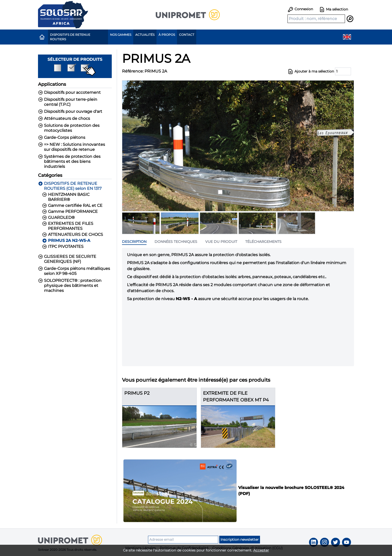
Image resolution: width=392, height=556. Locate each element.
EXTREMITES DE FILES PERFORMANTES (68, 226)
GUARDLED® (58, 218)
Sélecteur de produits (75, 67)
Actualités (145, 35)
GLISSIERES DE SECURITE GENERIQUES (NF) (67, 259)
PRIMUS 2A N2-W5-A (66, 241)
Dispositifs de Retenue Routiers (70, 37)
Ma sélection (333, 10)
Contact (187, 35)
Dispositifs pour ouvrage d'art (70, 112)
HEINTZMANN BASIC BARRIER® (66, 197)
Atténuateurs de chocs (64, 119)
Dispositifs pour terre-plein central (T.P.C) (68, 102)
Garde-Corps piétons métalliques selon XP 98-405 (74, 271)
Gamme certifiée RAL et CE (72, 206)
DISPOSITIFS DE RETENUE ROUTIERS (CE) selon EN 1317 (70, 186)
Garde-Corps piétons (62, 138)
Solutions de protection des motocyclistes (69, 128)
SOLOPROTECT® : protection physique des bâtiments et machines (70, 286)
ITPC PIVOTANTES (63, 247)
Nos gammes (121, 35)
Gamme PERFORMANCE (70, 212)
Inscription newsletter (240, 539)
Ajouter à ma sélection (311, 72)
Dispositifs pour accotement (69, 93)
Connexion (300, 9)
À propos (167, 35)
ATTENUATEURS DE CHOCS (72, 235)
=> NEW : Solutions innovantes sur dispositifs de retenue (71, 147)
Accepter (261, 550)
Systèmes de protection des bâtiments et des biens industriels (69, 161)
